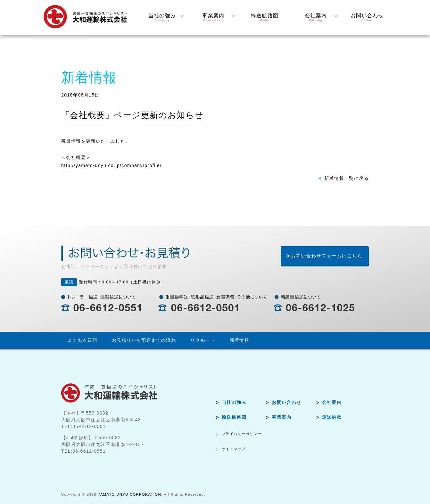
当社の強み (234, 402)
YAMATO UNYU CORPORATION (129, 494)
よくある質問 (82, 340)
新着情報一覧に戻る (347, 178)
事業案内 (282, 417)
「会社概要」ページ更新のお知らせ (132, 115)
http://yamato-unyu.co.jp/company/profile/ (111, 165)
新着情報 (240, 340)
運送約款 (332, 417)
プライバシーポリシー (242, 434)
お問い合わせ (286, 402)
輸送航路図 (234, 417)
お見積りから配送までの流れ (144, 340)
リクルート (203, 340)
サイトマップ (234, 449)
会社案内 (332, 402)
